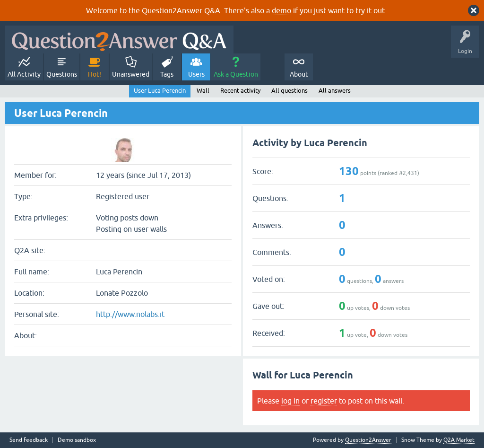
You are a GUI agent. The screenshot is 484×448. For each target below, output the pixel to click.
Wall (203, 91)
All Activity (24, 74)
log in (290, 401)
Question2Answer (368, 440)
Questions (62, 74)
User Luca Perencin (160, 91)
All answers (335, 91)
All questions (290, 91)
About (299, 74)
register (324, 401)
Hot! (95, 74)
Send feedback (29, 440)
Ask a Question (236, 74)
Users (196, 74)
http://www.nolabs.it (130, 314)
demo (281, 10)
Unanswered (131, 74)
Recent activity (240, 91)
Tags (167, 74)
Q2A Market (459, 440)
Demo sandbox (77, 440)
